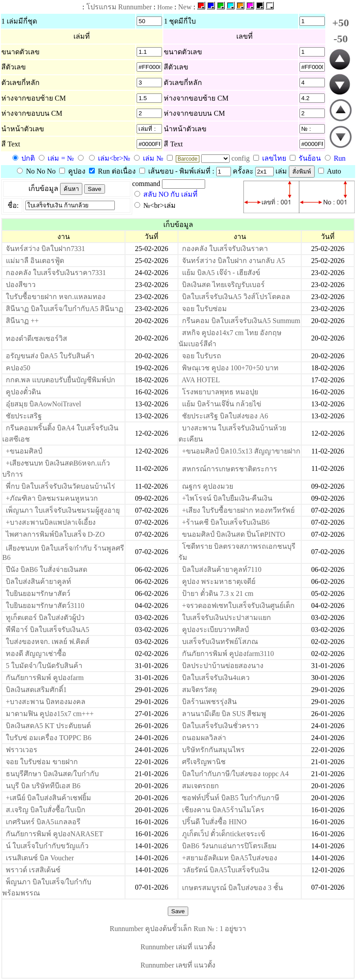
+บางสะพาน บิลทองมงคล (46, 702)
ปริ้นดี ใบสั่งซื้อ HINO (214, 822)
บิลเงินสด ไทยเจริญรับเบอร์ (223, 285)
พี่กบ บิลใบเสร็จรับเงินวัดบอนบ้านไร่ (61, 486)
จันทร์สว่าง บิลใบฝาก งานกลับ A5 (234, 261)
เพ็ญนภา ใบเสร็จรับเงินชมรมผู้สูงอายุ (63, 510)
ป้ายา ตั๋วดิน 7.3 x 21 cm (218, 593)
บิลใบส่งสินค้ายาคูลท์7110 (222, 569)
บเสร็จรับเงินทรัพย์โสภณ (220, 642)
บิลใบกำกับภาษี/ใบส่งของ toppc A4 (235, 774)
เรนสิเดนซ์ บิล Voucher (40, 858)
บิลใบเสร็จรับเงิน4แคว (216, 678)
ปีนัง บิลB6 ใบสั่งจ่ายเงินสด (47, 569)
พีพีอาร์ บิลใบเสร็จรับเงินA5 (48, 630)
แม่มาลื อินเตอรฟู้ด (35, 261)
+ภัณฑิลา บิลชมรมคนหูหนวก (52, 498)
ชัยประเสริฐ (24, 416)
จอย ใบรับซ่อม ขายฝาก (42, 762)
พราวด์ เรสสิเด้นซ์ (33, 870)
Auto (330, 171)
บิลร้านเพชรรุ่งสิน (209, 702)
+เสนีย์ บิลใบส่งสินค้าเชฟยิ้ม (49, 798)
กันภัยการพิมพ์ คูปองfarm (45, 678)
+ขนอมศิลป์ (24, 451)
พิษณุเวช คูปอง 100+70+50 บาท (230, 368)
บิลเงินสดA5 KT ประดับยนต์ (48, 726)
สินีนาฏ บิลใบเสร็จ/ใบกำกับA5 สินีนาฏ (65, 309)
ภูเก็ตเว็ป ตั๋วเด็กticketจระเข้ (224, 834)
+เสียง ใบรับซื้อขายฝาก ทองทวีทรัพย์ (238, 510)
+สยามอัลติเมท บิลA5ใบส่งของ (230, 858)
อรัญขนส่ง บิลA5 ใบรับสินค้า (50, 356)
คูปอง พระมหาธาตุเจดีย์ (219, 581)
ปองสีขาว (21, 285)
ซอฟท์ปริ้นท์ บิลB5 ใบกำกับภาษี (231, 798)
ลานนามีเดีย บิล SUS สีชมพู (224, 714)
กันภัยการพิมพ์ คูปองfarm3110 (228, 654)
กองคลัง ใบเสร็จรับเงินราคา (225, 249)
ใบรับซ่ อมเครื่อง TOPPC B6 (49, 738)
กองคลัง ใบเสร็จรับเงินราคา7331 (56, 273)
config (241, 158)
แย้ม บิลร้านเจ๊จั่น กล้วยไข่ (222, 404)
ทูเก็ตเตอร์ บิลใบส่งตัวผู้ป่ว (45, 618)
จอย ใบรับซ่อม (204, 309)
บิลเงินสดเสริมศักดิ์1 (36, 690)
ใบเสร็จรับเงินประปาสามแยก (227, 618)
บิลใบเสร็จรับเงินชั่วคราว (220, 726)
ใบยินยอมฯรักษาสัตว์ (38, 593)
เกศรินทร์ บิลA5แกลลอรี (43, 822)
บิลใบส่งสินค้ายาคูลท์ (38, 581)
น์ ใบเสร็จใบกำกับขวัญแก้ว (47, 846)
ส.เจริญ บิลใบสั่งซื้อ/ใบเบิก (46, 810)
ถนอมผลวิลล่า (204, 738)
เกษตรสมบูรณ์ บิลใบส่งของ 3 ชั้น (233, 888)
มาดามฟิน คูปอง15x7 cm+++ (50, 714)
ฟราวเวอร (22, 750)
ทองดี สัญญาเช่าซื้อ (36, 654)
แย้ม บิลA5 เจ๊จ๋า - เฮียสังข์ (221, 273)
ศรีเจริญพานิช (204, 762)
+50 (341, 23)
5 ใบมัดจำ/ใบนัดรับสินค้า (44, 666)
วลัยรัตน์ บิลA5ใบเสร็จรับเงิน (226, 870)
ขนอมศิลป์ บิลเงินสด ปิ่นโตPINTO (234, 534)
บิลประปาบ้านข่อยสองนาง (223, 666)
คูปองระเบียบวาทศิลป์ (215, 630)
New (185, 7)
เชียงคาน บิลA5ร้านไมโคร (223, 810)
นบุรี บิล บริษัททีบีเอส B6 (43, 786)
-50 (340, 39)
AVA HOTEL (201, 380)
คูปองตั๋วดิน (23, 392)
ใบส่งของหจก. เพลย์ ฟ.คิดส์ (48, 642)
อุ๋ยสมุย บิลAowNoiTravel (43, 404)
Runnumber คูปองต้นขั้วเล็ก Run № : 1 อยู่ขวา (178, 929)
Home (165, 7)
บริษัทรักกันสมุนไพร (213, 750)
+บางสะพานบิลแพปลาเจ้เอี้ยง (51, 522)
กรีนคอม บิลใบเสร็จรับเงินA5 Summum (241, 321)
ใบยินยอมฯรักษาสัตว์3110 (45, 605)
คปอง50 (18, 368)
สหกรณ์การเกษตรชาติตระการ (230, 469)
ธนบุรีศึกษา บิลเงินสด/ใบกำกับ (52, 774)
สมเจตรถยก (200, 786)
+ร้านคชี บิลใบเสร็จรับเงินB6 (226, 522)
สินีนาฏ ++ (22, 321)
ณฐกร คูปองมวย (208, 486)
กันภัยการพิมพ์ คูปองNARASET (55, 834)
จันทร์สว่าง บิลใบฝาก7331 (45, 249)
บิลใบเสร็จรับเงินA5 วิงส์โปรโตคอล (236, 297)
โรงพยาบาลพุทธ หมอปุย (220, 392)
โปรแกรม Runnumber (119, 7)
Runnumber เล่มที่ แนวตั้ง (178, 947)
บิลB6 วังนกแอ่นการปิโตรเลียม (229, 846)
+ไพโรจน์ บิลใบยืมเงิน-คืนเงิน (227, 498)
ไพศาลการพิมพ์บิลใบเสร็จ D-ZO (55, 534)
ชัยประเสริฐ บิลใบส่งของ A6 (225, 416)
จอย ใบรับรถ (202, 356)
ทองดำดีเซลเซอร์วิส (36, 338)
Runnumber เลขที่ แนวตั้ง (178, 965)
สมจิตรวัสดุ (199, 690)
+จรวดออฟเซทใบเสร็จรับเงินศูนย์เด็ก (238, 605)
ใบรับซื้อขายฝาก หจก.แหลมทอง (56, 297)
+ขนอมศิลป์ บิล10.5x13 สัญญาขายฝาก (241, 451)
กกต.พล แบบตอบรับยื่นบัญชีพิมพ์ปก (61, 380)
